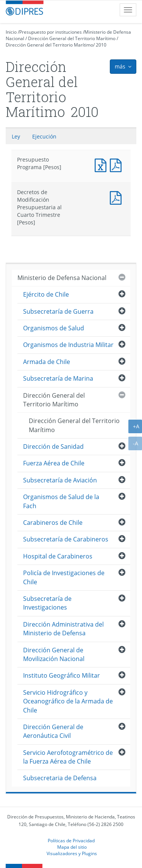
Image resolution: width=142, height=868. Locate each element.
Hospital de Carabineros (58, 556)
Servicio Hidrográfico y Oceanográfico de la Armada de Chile (68, 701)
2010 (101, 45)
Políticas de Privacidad (71, 840)
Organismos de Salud (54, 328)
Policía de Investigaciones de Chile (64, 577)
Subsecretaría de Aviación (60, 480)
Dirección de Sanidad (53, 446)
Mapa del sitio (72, 847)
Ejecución (44, 136)
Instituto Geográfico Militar (62, 675)
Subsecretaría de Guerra (58, 311)
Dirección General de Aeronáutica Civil (53, 731)
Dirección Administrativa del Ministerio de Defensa (63, 629)
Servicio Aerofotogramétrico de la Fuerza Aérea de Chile (68, 757)
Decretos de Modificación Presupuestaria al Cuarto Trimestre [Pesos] (117, 197)
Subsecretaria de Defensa (60, 778)
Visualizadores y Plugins (72, 853)
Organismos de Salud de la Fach (61, 501)
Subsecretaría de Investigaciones (47, 603)
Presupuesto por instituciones (51, 32)
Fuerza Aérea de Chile (54, 463)
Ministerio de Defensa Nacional (62, 278)
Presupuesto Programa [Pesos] (102, 164)
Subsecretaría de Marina (58, 378)
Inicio (11, 32)
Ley (16, 136)
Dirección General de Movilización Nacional (54, 654)
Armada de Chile (47, 362)
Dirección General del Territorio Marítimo (72, 38)
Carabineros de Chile (53, 523)
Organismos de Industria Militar (68, 345)
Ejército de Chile (46, 294)
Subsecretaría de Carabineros (66, 539)
